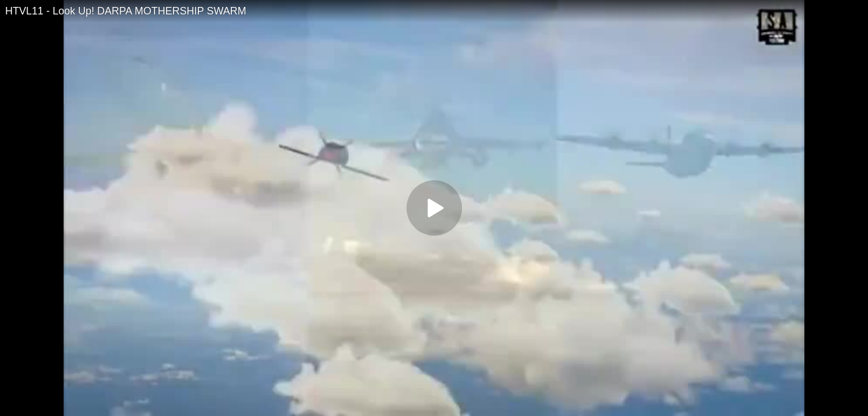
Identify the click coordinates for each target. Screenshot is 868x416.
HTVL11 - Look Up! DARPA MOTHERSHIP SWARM (126, 11)
